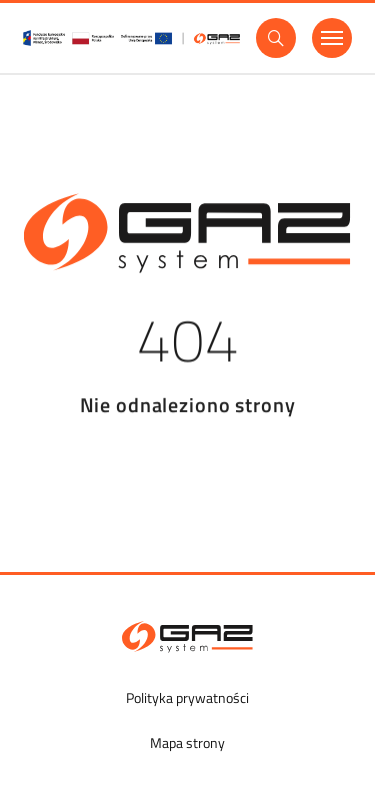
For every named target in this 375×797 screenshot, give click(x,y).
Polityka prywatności (187, 697)
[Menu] (332, 38)
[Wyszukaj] (276, 38)
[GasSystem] (131, 38)
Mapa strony (187, 742)
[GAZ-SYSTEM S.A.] (187, 637)
